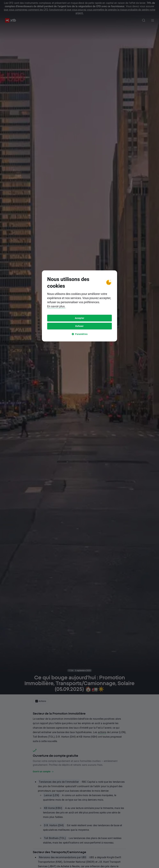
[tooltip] (79, 434)
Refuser (79, 454)
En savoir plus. (56, 434)
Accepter (79, 446)
